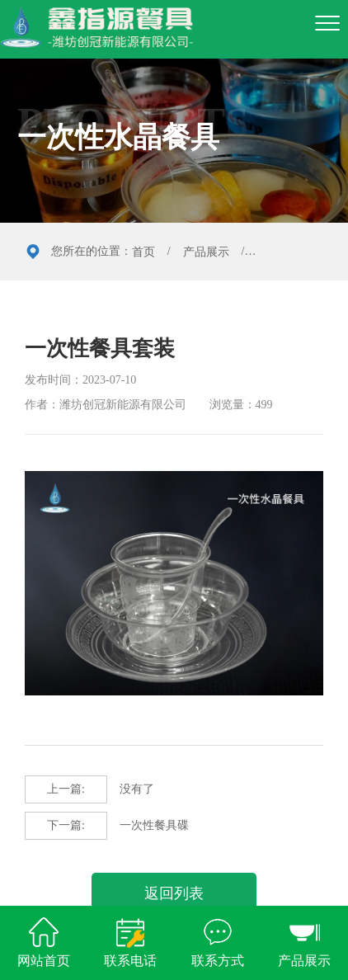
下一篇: (66, 825)
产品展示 (206, 252)
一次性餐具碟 (107, 826)
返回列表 (174, 893)
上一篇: (66, 789)
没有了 (89, 789)
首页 (143, 252)
